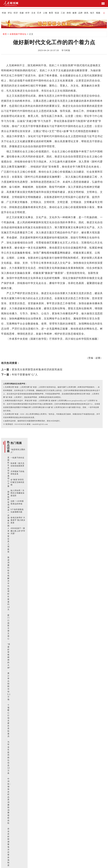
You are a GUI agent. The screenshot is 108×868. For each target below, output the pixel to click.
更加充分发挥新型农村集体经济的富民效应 (37, 370)
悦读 (57, 13)
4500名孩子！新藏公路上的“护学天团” (18, 531)
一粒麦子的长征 (17, 458)
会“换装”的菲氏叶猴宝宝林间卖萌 (17, 482)
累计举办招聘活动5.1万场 (9, 686)
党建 (22, 13)
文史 (33, 13)
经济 (16, 13)
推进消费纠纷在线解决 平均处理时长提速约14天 (9, 583)
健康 (75, 13)
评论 (10, 13)
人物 (45, 13)
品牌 (80, 13)
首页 (5, 34)
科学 (28, 13)
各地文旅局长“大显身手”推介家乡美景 (18, 520)
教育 (51, 13)
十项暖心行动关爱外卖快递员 (8, 721)
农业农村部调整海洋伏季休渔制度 (8, 847)
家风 (86, 13)
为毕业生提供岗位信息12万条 (9, 758)
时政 (4, 13)
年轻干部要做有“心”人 (25, 375)
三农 (63, 13)
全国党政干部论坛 (18, 34)
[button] (104, 13)
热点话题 (8, 447)
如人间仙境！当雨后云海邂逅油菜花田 (17, 493)
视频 (98, 13)
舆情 (69, 13)
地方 (92, 13)
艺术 (39, 13)
